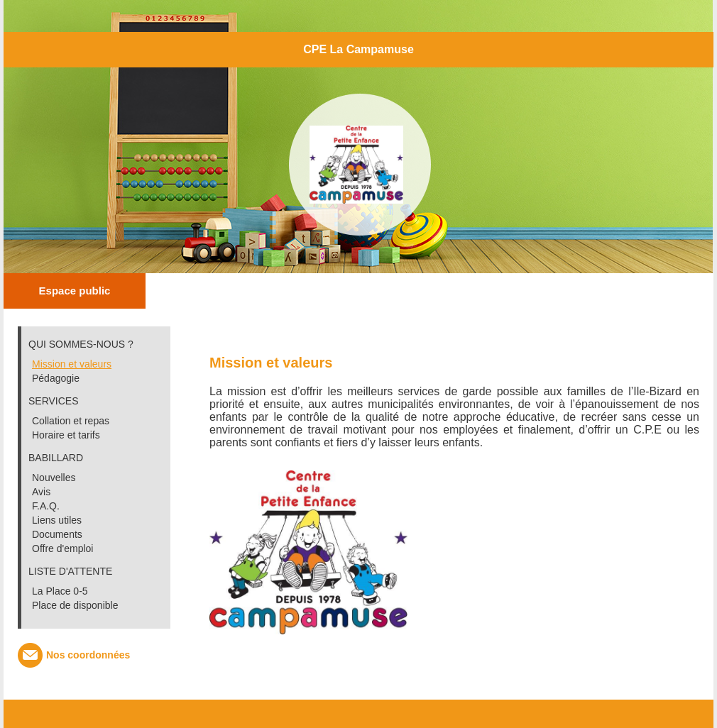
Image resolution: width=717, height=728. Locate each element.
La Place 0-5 (60, 591)
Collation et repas (71, 421)
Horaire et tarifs (66, 435)
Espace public (75, 291)
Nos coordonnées (88, 655)
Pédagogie (56, 378)
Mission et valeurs (72, 364)
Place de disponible (75, 605)
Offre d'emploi (62, 548)
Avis (41, 492)
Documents (57, 534)
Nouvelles (54, 478)
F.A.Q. (46, 506)
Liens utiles (57, 520)
